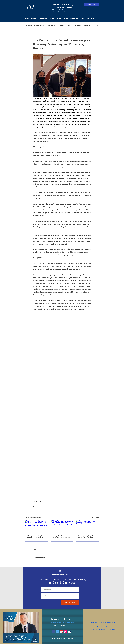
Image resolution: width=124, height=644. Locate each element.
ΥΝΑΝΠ (61, 25)
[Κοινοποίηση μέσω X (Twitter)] (37, 507)
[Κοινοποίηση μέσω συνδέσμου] (41, 507)
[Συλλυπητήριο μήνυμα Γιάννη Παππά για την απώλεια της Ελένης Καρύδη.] (88, 527)
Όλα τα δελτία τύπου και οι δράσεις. (35, 25)
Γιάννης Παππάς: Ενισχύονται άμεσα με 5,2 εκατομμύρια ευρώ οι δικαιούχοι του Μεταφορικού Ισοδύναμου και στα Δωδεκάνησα (36, 537)
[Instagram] (65, 632)
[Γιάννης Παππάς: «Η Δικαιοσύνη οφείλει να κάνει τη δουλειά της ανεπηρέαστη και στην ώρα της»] (62, 527)
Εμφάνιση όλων (95, 517)
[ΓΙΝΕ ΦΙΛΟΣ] (92, 4)
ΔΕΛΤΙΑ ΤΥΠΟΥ (52, 25)
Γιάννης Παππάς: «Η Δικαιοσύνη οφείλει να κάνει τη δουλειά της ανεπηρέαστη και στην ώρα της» (62, 537)
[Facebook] (54, 632)
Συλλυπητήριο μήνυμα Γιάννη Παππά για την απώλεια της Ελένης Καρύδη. (87, 537)
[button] (97, 25)
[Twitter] (58, 632)
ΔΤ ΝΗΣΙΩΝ (78, 25)
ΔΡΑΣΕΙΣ (69, 25)
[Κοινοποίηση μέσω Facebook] (33, 507)
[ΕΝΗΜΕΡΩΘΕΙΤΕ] (70, 603)
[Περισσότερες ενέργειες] (90, 36)
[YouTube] (61, 632)
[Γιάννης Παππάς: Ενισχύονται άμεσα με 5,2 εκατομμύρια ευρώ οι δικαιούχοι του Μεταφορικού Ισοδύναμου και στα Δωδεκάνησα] (36, 527)
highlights (87, 25)
